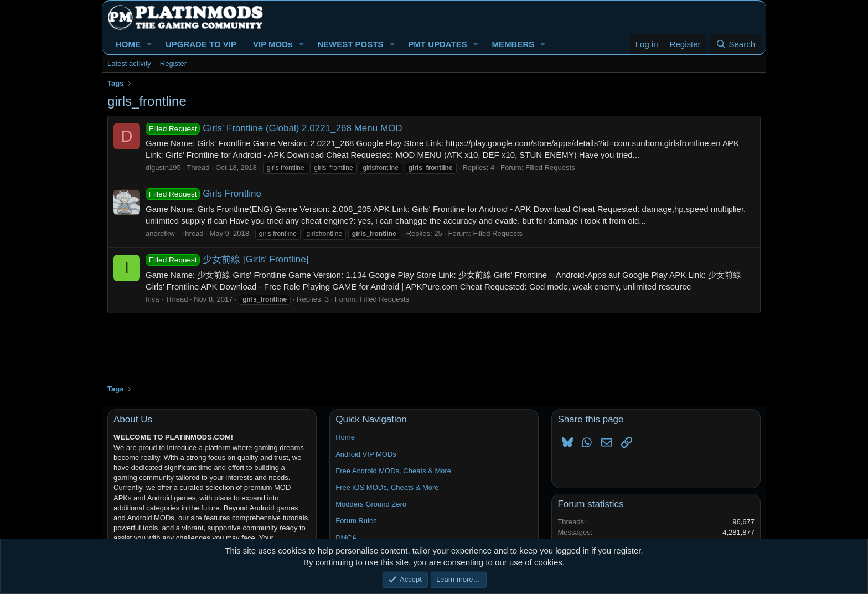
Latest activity (129, 63)
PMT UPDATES (437, 44)
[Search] (735, 44)
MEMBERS (513, 44)
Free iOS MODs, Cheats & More (387, 487)
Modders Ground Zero (371, 504)
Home (345, 437)
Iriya (153, 299)
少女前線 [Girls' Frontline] (227, 259)
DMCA (346, 538)
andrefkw (160, 233)
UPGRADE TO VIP (201, 44)
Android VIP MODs (366, 454)
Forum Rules (356, 521)
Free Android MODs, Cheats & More (393, 471)
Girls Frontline (203, 193)
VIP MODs (273, 44)
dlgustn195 (163, 167)
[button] (149, 44)
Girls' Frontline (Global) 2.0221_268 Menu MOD (274, 128)
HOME (128, 44)
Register (173, 63)
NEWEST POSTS (350, 44)
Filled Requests (550, 167)
